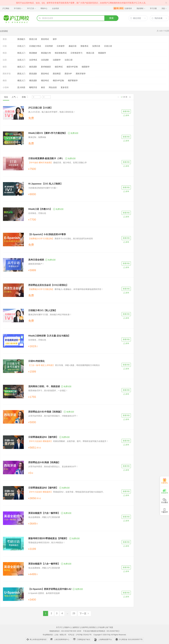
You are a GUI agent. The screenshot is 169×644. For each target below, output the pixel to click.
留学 (55, 39)
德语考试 (59, 67)
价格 (25, 97)
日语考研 (49, 46)
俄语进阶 (33, 80)
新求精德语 (46, 67)
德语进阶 (33, 67)
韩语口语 (90, 53)
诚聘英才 (76, 627)
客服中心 (68, 627)
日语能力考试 (35, 46)
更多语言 (65, 87)
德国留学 (86, 67)
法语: (5, 60)
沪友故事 (101, 627)
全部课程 (4, 31)
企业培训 (55, 8)
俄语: (5, 80)
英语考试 (45, 39)
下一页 (84, 614)
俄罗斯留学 (73, 80)
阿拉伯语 (53, 87)
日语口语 (108, 46)
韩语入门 (21, 53)
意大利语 (21, 87)
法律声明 (84, 627)
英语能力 (21, 39)
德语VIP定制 (72, 67)
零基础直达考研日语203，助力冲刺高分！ (47, 543)
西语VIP (68, 74)
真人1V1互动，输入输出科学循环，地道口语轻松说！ (52, 112)
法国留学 (57, 60)
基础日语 (73, 46)
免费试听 (73, 133)
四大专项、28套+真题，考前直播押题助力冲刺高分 (64, 365)
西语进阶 (33, 74)
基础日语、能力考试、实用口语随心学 (58, 163)
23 (74, 613)
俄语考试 (45, 80)
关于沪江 (59, 627)
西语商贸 (57, 74)
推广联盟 (110, 627)
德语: (5, 67)
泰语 (43, 87)
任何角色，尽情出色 (37, 213)
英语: (5, 39)
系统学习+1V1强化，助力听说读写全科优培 (61, 239)
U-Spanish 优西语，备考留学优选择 (44, 593)
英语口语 (33, 39)
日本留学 (61, 46)
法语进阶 (45, 60)
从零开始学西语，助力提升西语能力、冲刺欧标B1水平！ (53, 416)
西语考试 (45, 74)
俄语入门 (21, 80)
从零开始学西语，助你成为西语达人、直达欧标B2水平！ (53, 467)
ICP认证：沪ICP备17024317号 (80, 635)
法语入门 (21, 60)
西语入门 (21, 74)
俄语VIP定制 (58, 80)
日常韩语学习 (76, 53)
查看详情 (126, 111)
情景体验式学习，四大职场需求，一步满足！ (48, 391)
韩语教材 (33, 53)
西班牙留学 (81, 74)
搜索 (111, 18)
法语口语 (69, 60)
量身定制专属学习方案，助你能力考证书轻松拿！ (50, 315)
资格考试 (84, 46)
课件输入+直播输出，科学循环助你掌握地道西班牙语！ (66, 289)
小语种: (6, 87)
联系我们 (93, 627)
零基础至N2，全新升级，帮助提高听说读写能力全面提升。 (67, 492)
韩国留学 (102, 53)
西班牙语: (7, 74)
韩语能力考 (46, 53)
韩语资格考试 (61, 53)
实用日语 (96, 46)
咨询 (127, 115)
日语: (5, 46)
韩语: (5, 53)
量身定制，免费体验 (37, 137)
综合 (6, 97)
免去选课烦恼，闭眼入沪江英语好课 (44, 517)
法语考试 (33, 60)
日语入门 (21, 46)
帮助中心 (44, 8)
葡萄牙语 (33, 87)
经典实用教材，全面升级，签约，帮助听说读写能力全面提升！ (68, 441)
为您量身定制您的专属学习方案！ (43, 188)
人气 (15, 97)
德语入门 (21, 67)
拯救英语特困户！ (36, 264)
